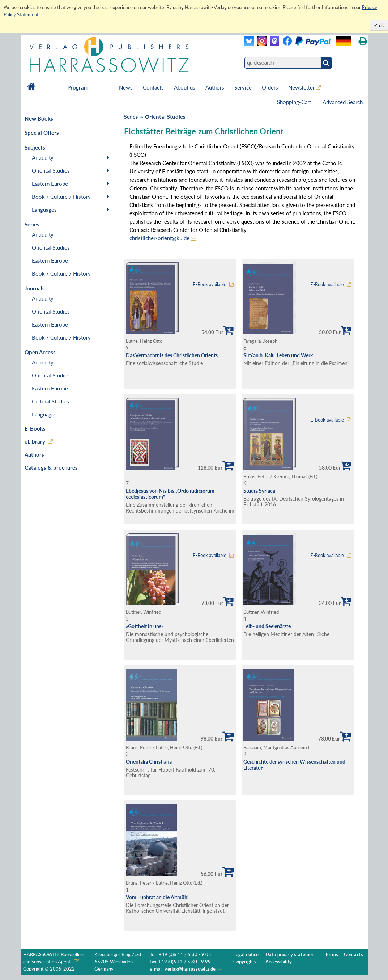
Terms (332, 955)
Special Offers (42, 133)
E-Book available (210, 284)
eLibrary (35, 441)
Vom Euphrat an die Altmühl (157, 897)
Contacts (153, 87)
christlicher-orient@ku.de (159, 238)
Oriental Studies (51, 170)
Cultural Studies (50, 401)
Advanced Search (343, 102)
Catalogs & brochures (51, 467)
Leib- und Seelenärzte (267, 626)
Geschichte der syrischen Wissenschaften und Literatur (294, 765)
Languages (44, 210)
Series (131, 117)
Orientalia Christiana (149, 762)
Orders (270, 87)
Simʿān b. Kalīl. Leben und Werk (278, 355)
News (126, 87)
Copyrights (245, 962)
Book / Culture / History (61, 197)
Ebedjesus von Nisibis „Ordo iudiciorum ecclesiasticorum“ (170, 494)
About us (185, 87)
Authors (215, 87)
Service (243, 87)
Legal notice (246, 955)
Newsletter (301, 87)
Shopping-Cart (295, 102)
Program (78, 87)
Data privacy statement (291, 955)
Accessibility (279, 962)
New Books (39, 118)
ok (381, 25)
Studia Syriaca (259, 491)
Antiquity (43, 157)
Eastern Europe (50, 184)
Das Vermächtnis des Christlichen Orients (172, 355)
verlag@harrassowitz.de (190, 969)
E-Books (35, 428)
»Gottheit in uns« (145, 626)
